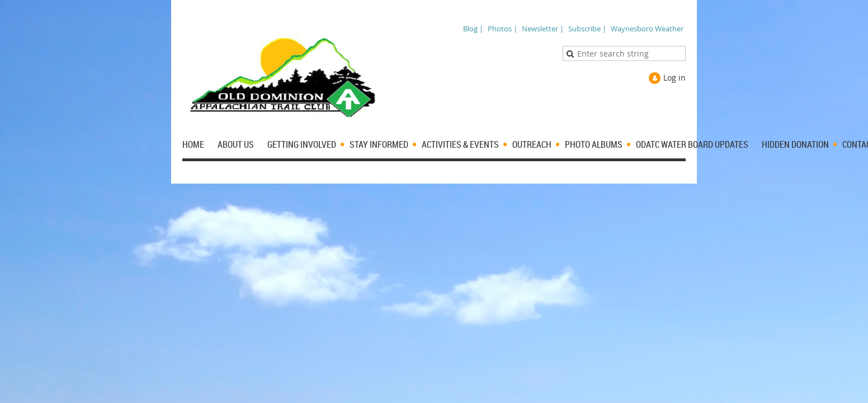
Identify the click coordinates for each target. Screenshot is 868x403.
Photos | (503, 29)
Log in (674, 78)
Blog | (473, 29)
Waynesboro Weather (647, 29)
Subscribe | (587, 29)
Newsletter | (543, 29)
